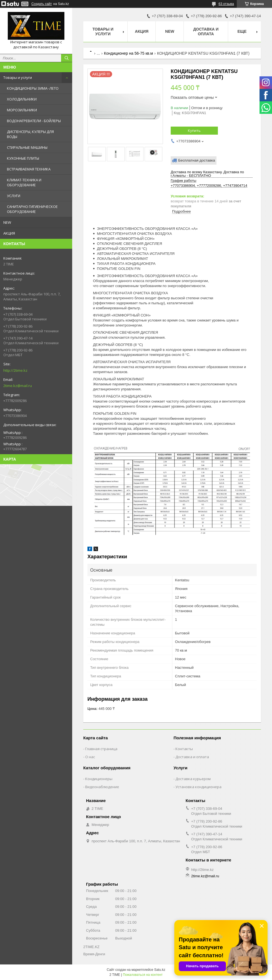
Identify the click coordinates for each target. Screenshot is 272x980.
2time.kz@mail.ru (18, 386)
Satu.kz (160, 970)
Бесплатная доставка (197, 160)
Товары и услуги (18, 77)
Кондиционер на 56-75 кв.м (129, 53)
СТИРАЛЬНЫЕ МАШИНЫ (27, 147)
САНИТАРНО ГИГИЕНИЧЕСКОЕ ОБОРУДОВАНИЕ (32, 209)
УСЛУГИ (14, 196)
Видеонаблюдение (102, 787)
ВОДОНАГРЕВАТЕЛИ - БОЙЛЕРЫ (34, 121)
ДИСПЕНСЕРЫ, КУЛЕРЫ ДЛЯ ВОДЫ (30, 134)
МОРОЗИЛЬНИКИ (22, 110)
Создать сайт (42, 4)
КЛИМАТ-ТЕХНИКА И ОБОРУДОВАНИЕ (24, 182)
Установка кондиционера (198, 787)
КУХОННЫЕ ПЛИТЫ (23, 158)
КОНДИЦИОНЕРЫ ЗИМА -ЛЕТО (33, 88)
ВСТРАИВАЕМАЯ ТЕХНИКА (29, 169)
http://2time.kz (15, 370)
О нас (90, 757)
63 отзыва (226, 4)
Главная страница (101, 749)
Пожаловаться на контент (143, 975)
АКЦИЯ (9, 233)
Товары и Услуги (103, 32)
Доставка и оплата (206, 32)
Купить (194, 130)
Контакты (184, 749)
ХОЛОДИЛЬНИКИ (22, 99)
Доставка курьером (193, 779)
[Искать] (67, 58)
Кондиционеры (99, 779)
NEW (7, 222)
